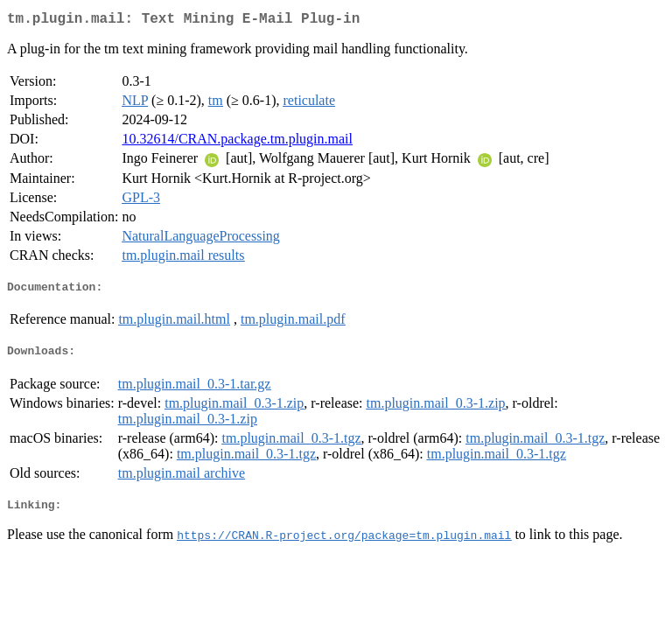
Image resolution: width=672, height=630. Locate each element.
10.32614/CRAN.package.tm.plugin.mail (237, 142)
